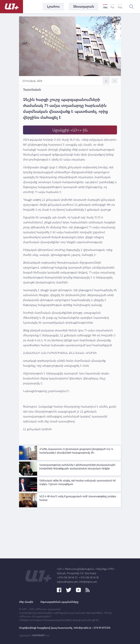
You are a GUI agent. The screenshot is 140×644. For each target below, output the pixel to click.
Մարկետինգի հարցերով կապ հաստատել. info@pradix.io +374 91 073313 (65, 628)
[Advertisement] (70, 532)
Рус (113, 7)
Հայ (105, 7)
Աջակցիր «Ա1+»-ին (70, 130)
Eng (120, 7)
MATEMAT (39, 635)
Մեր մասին (26, 602)
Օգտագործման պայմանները (59, 602)
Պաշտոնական (32, 89)
